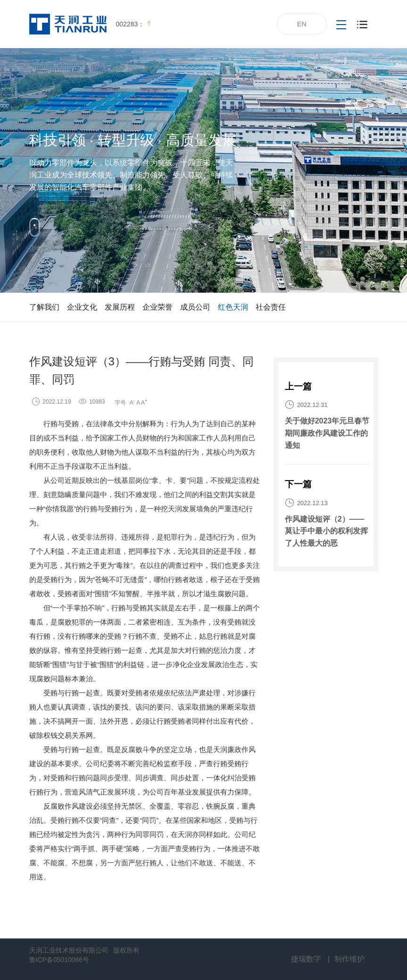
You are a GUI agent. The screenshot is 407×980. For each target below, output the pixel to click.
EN (302, 24)
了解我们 (44, 307)
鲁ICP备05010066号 (59, 960)
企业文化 (82, 307)
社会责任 (271, 307)
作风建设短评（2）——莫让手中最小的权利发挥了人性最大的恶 (326, 531)
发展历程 (120, 307)
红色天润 (233, 307)
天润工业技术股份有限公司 (69, 950)
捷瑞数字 (306, 959)
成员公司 (195, 307)
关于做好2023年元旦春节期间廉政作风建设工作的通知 (327, 433)
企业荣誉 (158, 307)
